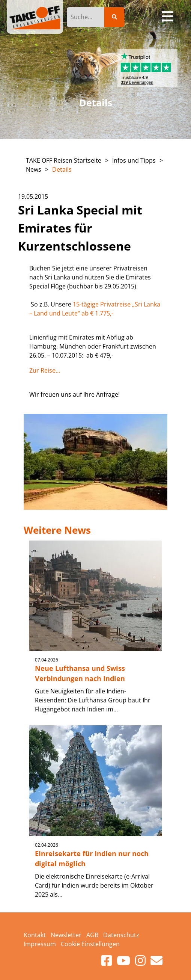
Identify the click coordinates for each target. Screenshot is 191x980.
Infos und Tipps (134, 160)
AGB (92, 935)
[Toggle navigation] (168, 17)
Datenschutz (121, 935)
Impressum (40, 944)
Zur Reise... (45, 370)
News (34, 169)
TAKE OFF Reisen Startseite (64, 160)
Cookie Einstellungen (90, 944)
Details (62, 169)
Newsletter (66, 935)
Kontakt (35, 935)
